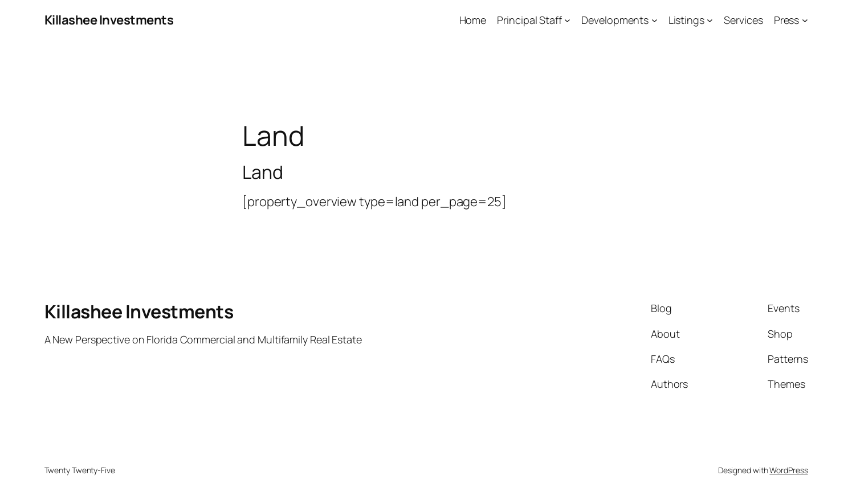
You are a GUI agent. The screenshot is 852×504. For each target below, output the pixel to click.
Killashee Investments (109, 20)
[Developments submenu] (655, 20)
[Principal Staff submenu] (567, 20)
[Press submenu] (805, 20)
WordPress (788, 470)
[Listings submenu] (710, 20)
